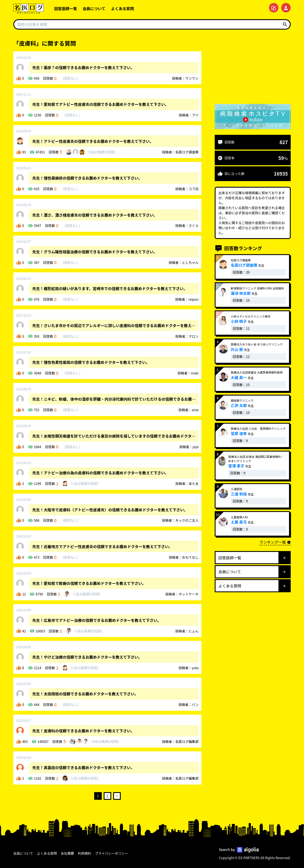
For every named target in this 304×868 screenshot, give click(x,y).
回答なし (70, 78)
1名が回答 (85, 484)
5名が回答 (102, 152)
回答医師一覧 (66, 8)
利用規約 (85, 853)
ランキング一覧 (275, 542)
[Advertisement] (253, 69)
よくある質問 (122, 8)
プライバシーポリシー (112, 853)
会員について (94, 8)
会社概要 (67, 853)
